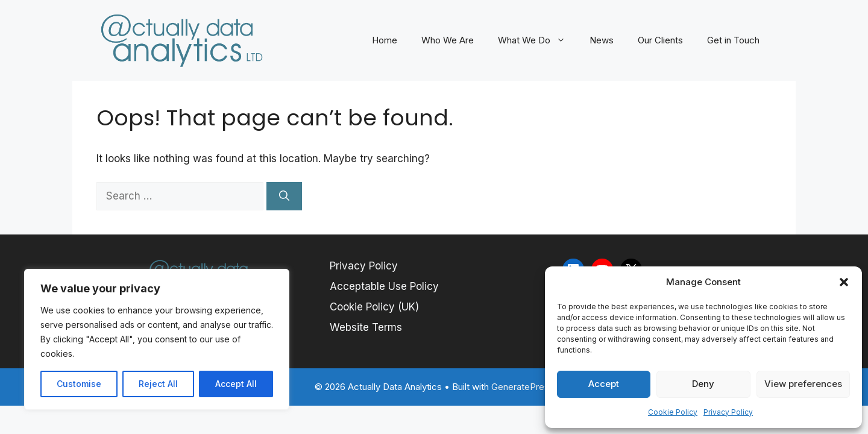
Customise (79, 384)
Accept (604, 384)
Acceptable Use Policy (384, 286)
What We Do (538, 40)
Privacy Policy (728, 412)
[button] (844, 282)
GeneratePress (523, 387)
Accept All (236, 384)
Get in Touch (733, 40)
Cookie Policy (673, 412)
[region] (157, 339)
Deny (703, 384)
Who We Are (448, 40)
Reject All (158, 384)
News (602, 40)
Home (385, 40)
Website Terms (366, 327)
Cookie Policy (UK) (374, 307)
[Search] (284, 197)
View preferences (803, 384)
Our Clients (660, 40)
